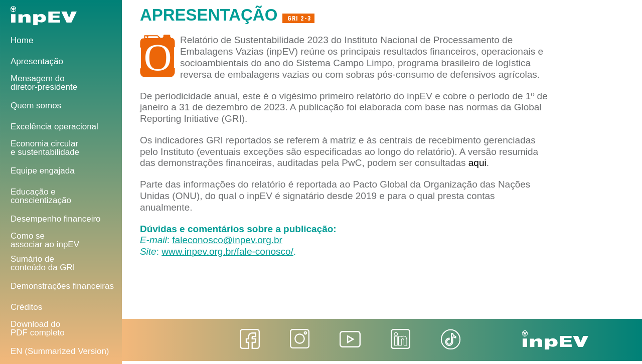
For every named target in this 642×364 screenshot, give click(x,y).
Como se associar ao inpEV (45, 240)
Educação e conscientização (41, 196)
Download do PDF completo (38, 328)
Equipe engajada (43, 171)
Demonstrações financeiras (62, 286)
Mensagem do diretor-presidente (44, 83)
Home (22, 40)
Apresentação (37, 61)
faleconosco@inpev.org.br (227, 240)
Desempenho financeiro (56, 219)
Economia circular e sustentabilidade (45, 148)
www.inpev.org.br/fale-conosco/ (227, 251)
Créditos (26, 307)
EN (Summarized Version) (60, 351)
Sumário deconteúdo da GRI (43, 263)
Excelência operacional (54, 127)
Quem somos (36, 106)
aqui (477, 163)
